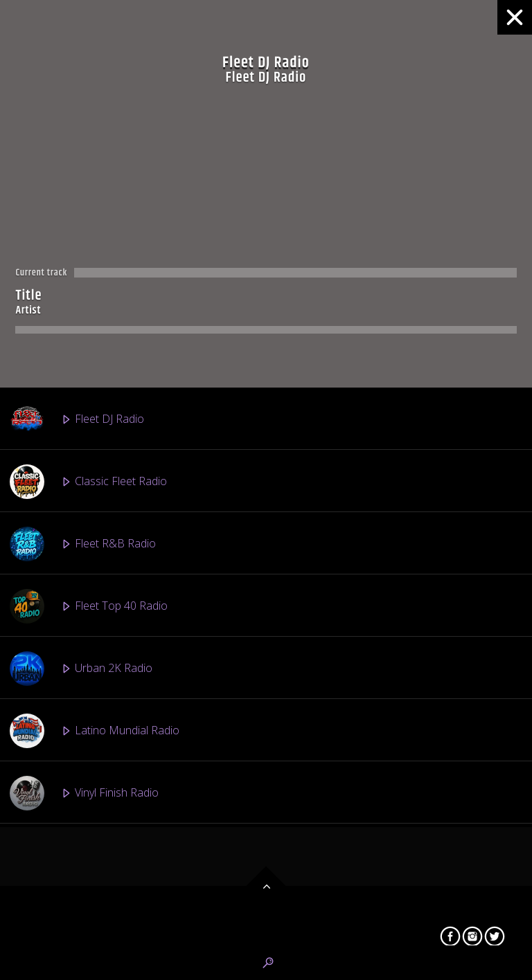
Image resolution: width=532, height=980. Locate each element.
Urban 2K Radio (81, 669)
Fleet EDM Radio (84, 855)
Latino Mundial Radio (95, 731)
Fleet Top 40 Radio (89, 606)
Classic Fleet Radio (88, 482)
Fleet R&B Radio (83, 544)
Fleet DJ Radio (77, 419)
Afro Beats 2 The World (100, 918)
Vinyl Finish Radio (84, 793)
